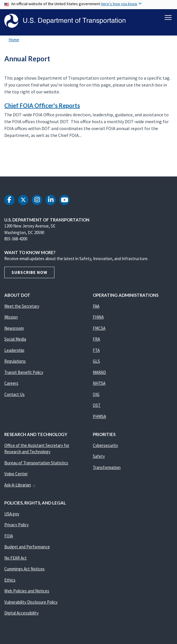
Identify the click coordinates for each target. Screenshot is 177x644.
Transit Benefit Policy (24, 372)
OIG (96, 394)
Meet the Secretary (22, 306)
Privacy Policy (16, 525)
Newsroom (14, 328)
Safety (99, 457)
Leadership (14, 350)
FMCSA (99, 328)
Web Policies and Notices (27, 591)
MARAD (99, 372)
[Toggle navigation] (168, 17)
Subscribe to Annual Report (3, 164)
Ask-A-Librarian (20, 485)
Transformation (107, 467)
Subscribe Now (29, 272)
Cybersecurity (105, 445)
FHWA (98, 317)
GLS (96, 361)
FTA (96, 350)
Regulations (15, 361)
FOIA (9, 536)
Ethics (10, 580)
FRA (96, 339)
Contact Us (14, 394)
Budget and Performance (27, 547)
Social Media (15, 339)
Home (14, 40)
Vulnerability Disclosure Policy (31, 602)
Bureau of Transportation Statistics (36, 463)
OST (97, 406)
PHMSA (99, 416)
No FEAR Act (15, 558)
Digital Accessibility (21, 613)
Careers (11, 383)
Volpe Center (16, 474)
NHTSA (99, 383)
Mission (11, 317)
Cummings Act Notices (24, 569)
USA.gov (12, 514)
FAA (96, 306)
